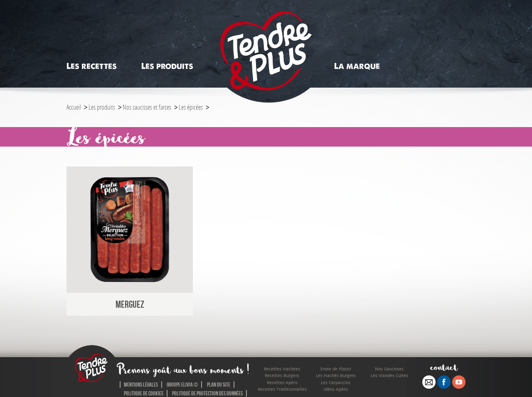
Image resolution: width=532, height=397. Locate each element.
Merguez (130, 304)
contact (444, 367)
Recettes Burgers (282, 376)
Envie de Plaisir (336, 369)
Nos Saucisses (389, 369)
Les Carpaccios (336, 383)
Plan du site (219, 385)
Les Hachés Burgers (336, 376)
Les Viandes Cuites (389, 376)
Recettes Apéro (282, 383)
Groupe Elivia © (182, 385)
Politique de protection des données (207, 393)
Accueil (74, 107)
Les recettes (92, 66)
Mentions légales (141, 385)
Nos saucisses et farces (147, 107)
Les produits (167, 66)
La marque (357, 66)
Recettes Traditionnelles (282, 389)
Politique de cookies (144, 393)
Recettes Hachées (282, 369)
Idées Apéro (336, 389)
